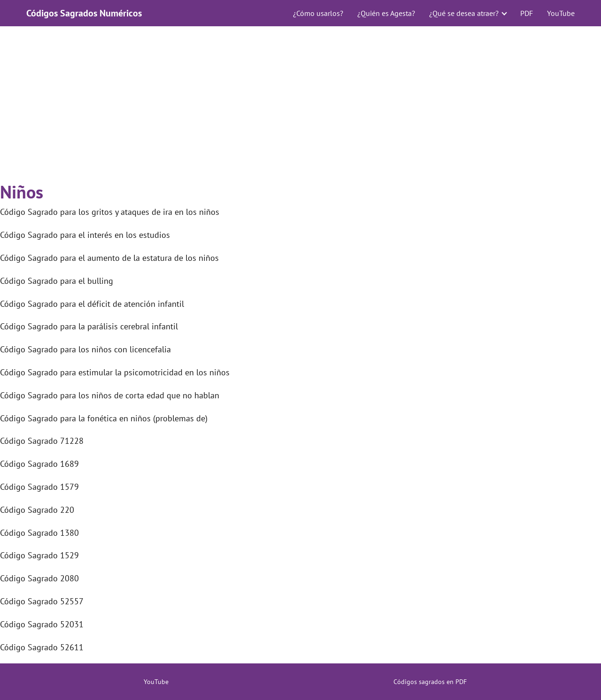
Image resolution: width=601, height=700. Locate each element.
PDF (527, 13)
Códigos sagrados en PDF (430, 682)
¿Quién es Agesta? (386, 13)
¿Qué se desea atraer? (464, 13)
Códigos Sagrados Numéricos (84, 13)
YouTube (561, 13)
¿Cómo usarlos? (318, 13)
